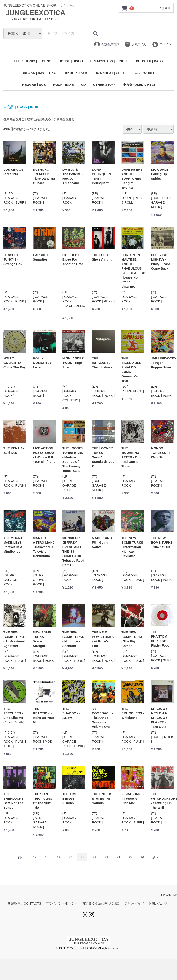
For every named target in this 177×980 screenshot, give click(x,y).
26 (142, 857)
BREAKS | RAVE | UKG (39, 73)
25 (130, 857)
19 (59, 857)
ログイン (162, 44)
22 (94, 857)
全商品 (9, 107)
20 (71, 857)
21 (83, 857)
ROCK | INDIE (63, 85)
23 (106, 857)
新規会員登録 (106, 44)
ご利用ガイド (134, 904)
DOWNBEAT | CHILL (110, 73)
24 (118, 857)
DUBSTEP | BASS (149, 61)
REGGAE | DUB (34, 85)
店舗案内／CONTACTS (24, 904)
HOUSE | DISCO (71, 61)
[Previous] (21, 857)
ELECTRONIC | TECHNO (33, 61)
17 (35, 857)
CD (83, 85)
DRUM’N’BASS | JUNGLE (109, 61)
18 (47, 857)
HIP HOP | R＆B (75, 73)
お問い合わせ (158, 904)
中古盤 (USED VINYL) (139, 85)
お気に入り (136, 44)
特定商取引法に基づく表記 (101, 904)
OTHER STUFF (104, 85)
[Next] (156, 857)
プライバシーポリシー (62, 904)
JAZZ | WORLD (144, 73)
